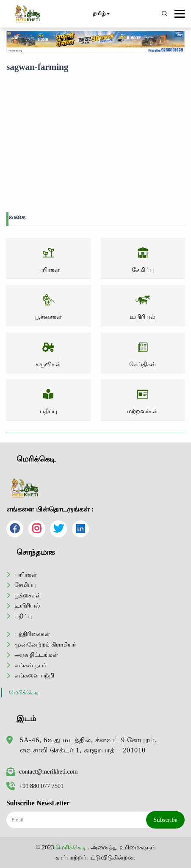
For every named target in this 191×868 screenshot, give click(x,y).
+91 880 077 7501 (35, 786)
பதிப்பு (23, 616)
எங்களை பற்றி (34, 675)
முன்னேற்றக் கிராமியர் (45, 644)
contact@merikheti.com (42, 771)
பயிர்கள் (26, 575)
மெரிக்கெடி (24, 692)
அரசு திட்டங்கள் (36, 655)
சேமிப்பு (25, 585)
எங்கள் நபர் (30, 665)
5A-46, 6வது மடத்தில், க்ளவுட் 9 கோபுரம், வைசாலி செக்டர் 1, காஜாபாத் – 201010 (89, 745)
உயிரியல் (27, 605)
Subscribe (165, 820)
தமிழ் (101, 14)
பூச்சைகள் (28, 595)
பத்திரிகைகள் (32, 634)
